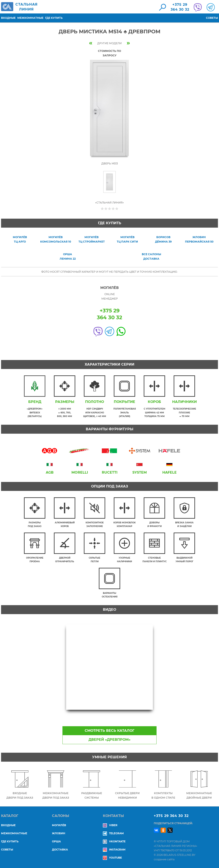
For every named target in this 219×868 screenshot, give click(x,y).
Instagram (114, 850)
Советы (212, 18)
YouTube (112, 858)
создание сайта (164, 859)
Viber (110, 825)
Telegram (113, 833)
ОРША (56, 841)
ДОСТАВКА (60, 850)
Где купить (54, 18)
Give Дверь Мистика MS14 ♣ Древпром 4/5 (113, 209)
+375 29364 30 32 (180, 7)
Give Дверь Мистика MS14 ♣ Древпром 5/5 (117, 209)
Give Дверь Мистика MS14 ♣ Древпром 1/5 (102, 209)
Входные (8, 18)
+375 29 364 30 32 (171, 816)
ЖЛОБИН (59, 833)
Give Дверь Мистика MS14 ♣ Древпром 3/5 (110, 209)
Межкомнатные (30, 18)
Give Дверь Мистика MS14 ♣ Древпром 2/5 (106, 209)
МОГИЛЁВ (59, 825)
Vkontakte (114, 841)
